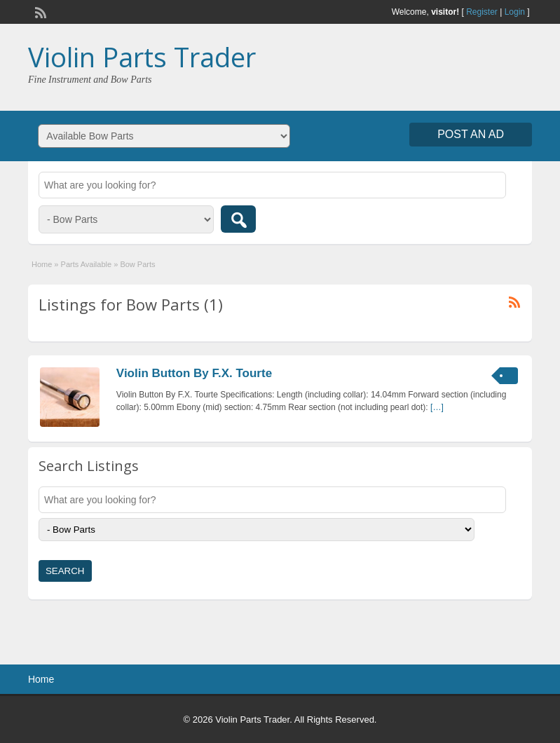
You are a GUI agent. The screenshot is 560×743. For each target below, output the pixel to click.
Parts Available (87, 264)
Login (515, 12)
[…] (437, 407)
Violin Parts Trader (142, 57)
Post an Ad (471, 134)
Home (42, 264)
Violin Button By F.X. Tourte (194, 373)
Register (482, 12)
